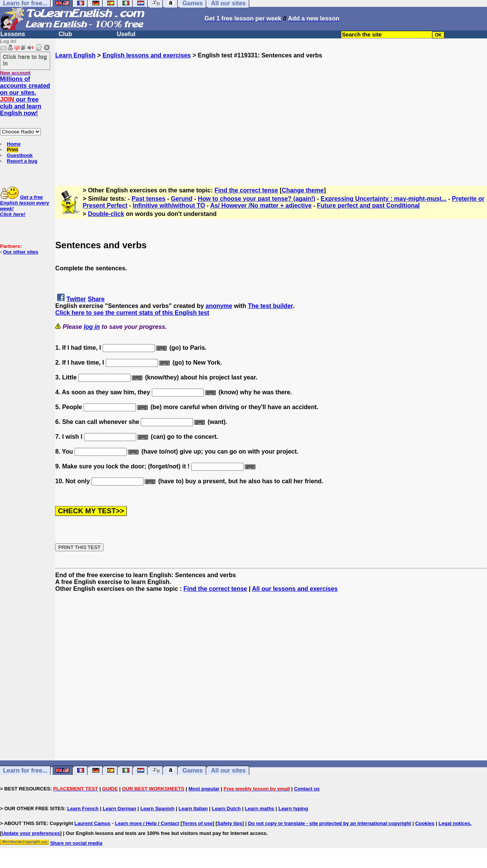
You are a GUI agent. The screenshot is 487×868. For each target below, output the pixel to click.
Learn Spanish (158, 808)
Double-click (106, 214)
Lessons (13, 34)
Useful (126, 34)
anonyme (219, 306)
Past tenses (149, 199)
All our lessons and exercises (295, 589)
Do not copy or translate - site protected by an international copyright (329, 823)
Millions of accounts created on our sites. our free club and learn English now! (25, 96)
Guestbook (20, 155)
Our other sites (21, 252)
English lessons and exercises (146, 55)
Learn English (75, 55)
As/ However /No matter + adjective (261, 205)
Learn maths (260, 808)
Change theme (303, 190)
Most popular (204, 789)
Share (96, 299)
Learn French (83, 808)
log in (92, 327)
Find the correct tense (246, 190)
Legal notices (454, 823)
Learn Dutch (226, 808)
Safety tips (230, 823)
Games (193, 770)
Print (13, 150)
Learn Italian (193, 808)
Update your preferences (31, 833)
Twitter (76, 299)
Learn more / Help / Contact (147, 823)
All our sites (228, 770)
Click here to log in (25, 60)
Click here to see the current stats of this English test (132, 313)
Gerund (182, 199)
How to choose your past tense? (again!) (256, 199)
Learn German (119, 808)
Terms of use (197, 823)
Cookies (425, 823)
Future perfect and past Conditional (368, 205)
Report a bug (22, 161)
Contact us (307, 789)
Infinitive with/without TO (169, 205)
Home (14, 144)
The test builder (270, 306)
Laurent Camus (93, 823)
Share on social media (76, 843)
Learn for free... (25, 770)
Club (65, 34)
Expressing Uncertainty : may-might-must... (384, 199)
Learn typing (293, 808)
